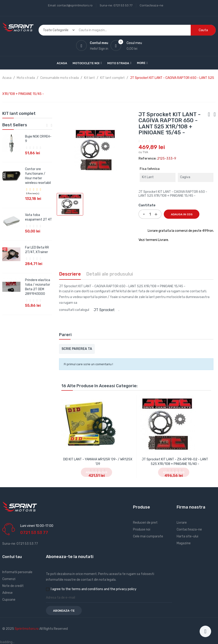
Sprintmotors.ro (27, 629)
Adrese (7, 593)
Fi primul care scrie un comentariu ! (88, 364)
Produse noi (142, 529)
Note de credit (13, 586)
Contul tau (12, 557)
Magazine (184, 543)
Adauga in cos (182, 214)
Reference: (147, 159)
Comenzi (9, 579)
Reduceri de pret (145, 523)
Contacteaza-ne (151, 5)
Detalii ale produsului (110, 274)
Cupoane (9, 600)
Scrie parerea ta (77, 349)
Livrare (182, 523)
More (141, 63)
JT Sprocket (104, 310)
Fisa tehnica (150, 169)
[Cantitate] (150, 214)
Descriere (70, 274)
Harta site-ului (187, 536)
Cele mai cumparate (148, 536)
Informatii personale (17, 572)
